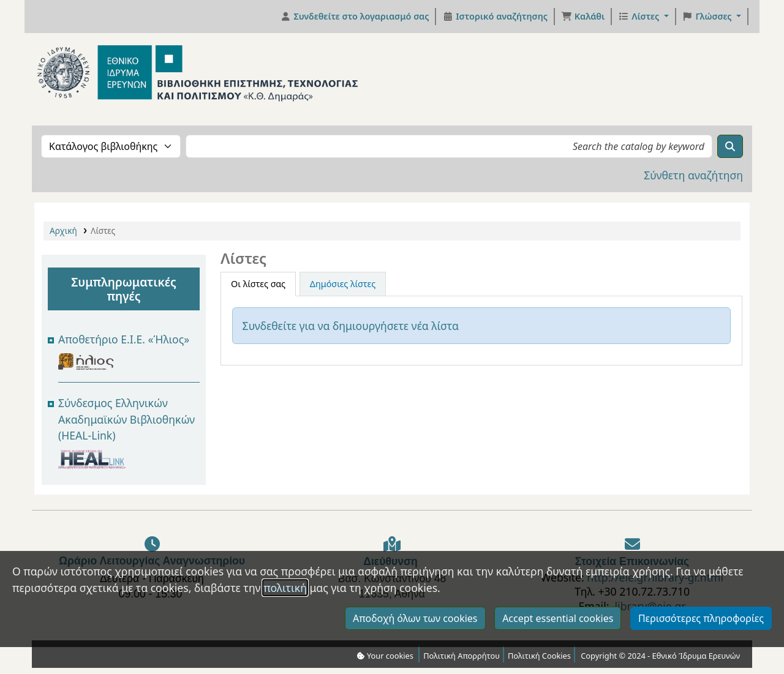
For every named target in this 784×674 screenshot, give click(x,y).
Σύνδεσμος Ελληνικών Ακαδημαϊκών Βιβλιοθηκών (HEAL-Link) (126, 419)
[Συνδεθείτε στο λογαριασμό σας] (355, 17)
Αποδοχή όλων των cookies (415, 645)
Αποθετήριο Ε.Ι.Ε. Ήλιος (121, 339)
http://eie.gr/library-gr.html (655, 577)
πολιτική (285, 615)
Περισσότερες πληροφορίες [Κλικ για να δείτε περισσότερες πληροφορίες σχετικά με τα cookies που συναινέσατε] (701, 645)
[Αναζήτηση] (730, 146)
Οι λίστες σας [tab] (258, 284)
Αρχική (63, 230)
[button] (583, 17)
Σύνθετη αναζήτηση (693, 175)
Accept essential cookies (558, 645)
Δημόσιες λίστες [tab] (343, 284)
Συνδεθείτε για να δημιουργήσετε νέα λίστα (351, 326)
